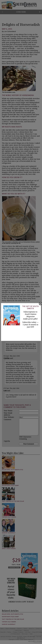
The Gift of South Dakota (30, 307)
